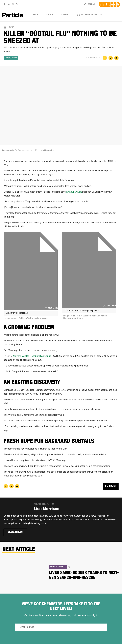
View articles (15, 532)
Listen (50, 15)
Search (65, 15)
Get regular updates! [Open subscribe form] (90, 15)
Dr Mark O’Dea (74, 192)
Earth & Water (11, 58)
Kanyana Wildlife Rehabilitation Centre (32, 356)
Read (35, 15)
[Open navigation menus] (117, 15)
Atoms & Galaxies (58, 567)
